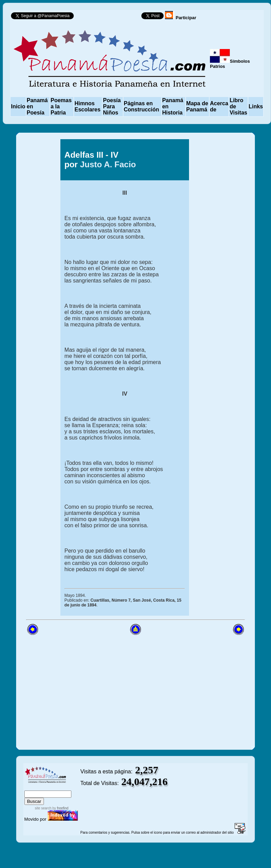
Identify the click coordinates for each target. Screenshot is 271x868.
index (31, 787)
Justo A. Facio (108, 164)
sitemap (47, 787)
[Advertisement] (135, 690)
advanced (69, 787)
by (60, 808)
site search (43, 808)
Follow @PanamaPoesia (110, 17)
